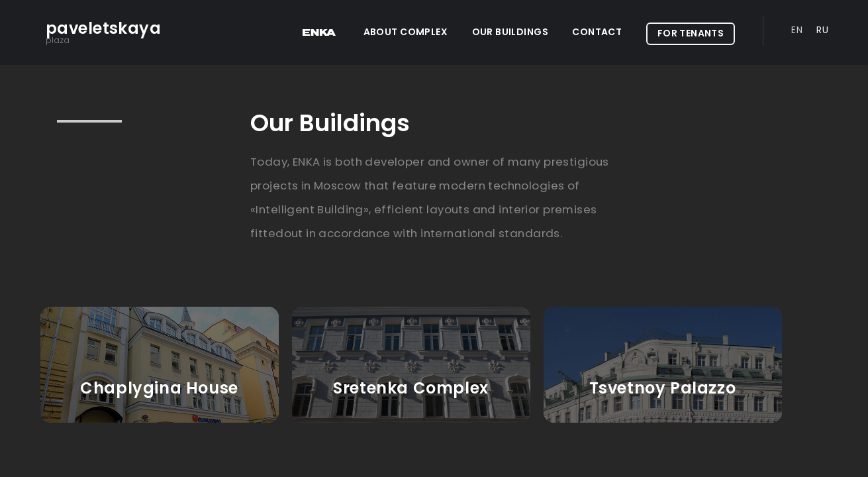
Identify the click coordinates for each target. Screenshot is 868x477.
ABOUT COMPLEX (406, 32)
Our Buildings (510, 32)
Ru (822, 30)
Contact (597, 32)
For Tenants (691, 33)
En (797, 30)
